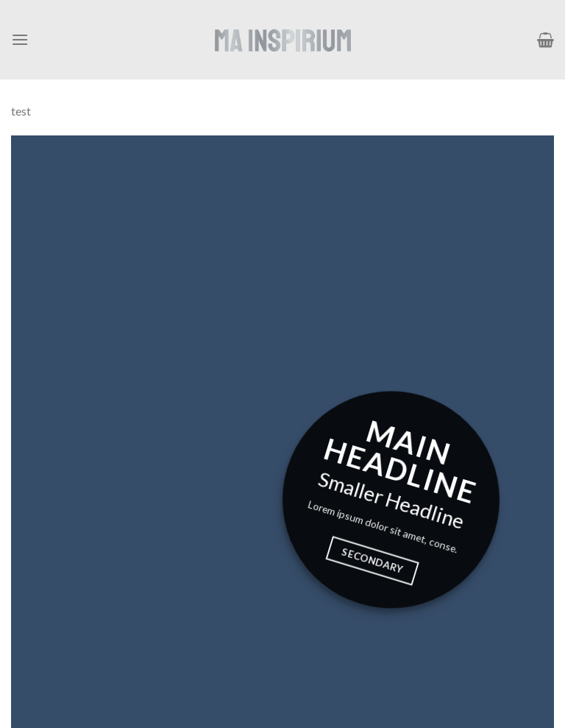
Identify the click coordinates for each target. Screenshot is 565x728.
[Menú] (20, 39)
